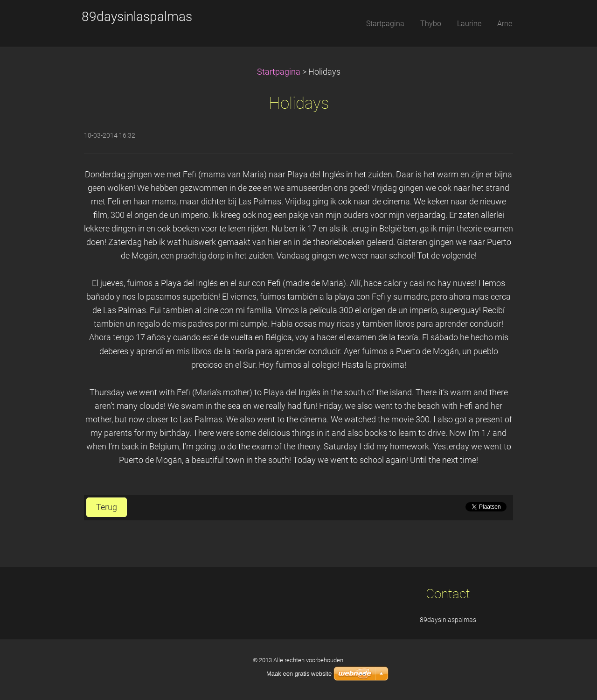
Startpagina (279, 72)
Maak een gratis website (299, 674)
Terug (107, 507)
